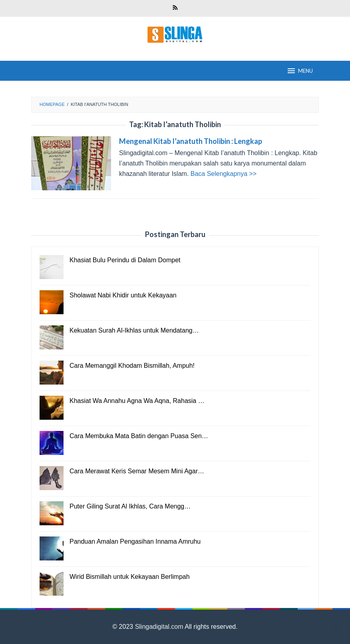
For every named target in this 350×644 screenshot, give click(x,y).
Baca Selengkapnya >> (224, 174)
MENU (300, 71)
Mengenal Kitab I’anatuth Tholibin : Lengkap (191, 141)
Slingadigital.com (160, 627)
